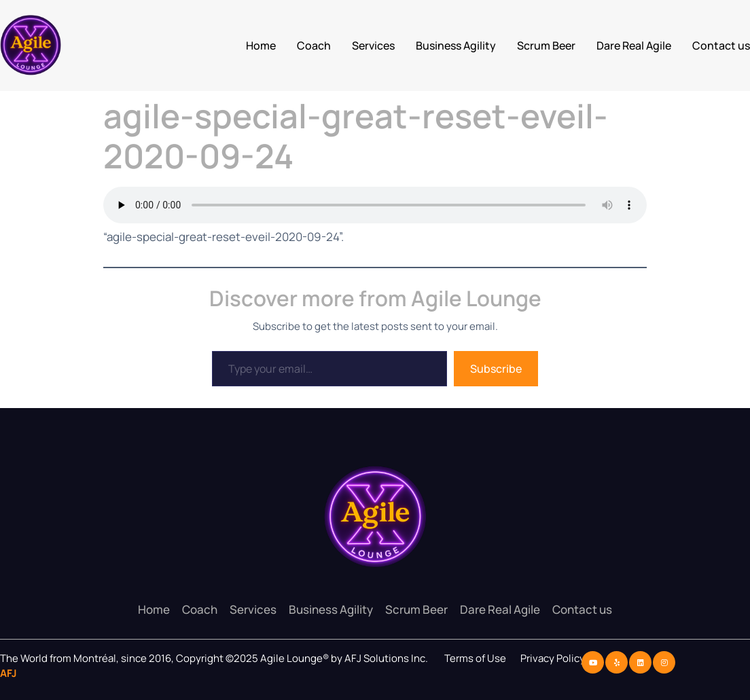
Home (261, 45)
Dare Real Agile (634, 45)
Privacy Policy (554, 658)
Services (373, 45)
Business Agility (456, 45)
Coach (314, 45)
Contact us (721, 45)
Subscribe (496, 369)
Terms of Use (475, 658)
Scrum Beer (546, 45)
